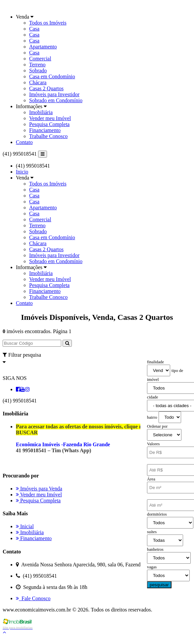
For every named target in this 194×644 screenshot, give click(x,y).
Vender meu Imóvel (50, 118)
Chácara (38, 82)
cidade (152, 397)
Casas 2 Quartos (46, 88)
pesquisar (159, 585)
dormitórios (157, 514)
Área (151, 479)
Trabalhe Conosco (48, 136)
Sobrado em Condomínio (56, 100)
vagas (152, 567)
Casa (34, 29)
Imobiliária (41, 112)
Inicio (22, 172)
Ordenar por (157, 426)
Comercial (40, 59)
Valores (153, 444)
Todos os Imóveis (48, 23)
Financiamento (45, 130)
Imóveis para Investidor (54, 94)
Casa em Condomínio (52, 76)
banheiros (155, 549)
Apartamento (43, 47)
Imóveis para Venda (39, 489)
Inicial (25, 526)
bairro (152, 417)
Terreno (37, 65)
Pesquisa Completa (49, 124)
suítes (152, 532)
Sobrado (38, 71)
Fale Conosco (33, 598)
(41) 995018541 (20, 154)
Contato (24, 142)
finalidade (155, 362)
